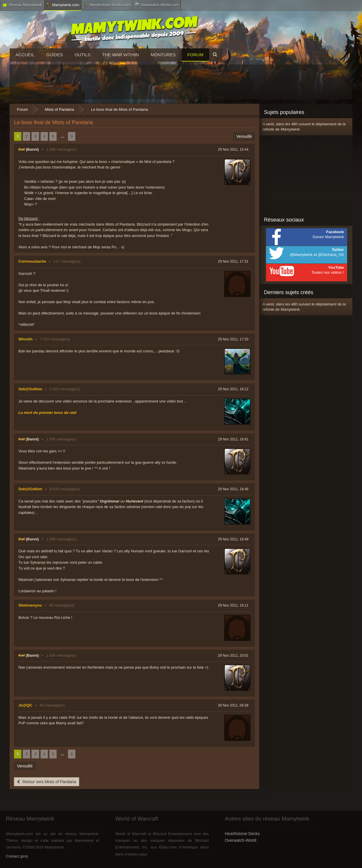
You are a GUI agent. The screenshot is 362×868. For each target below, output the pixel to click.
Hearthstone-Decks (242, 834)
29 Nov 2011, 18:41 (233, 439)
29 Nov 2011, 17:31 (233, 261)
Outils (83, 55)
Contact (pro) (17, 856)
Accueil (25, 55)
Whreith (25, 339)
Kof (22, 149)
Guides (55, 55)
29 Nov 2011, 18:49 (233, 539)
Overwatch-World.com (157, 5)
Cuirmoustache (32, 261)
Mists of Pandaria (60, 109)
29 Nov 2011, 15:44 (233, 150)
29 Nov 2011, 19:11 (233, 605)
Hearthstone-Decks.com (107, 5)
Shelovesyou (30, 605)
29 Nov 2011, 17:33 (233, 339)
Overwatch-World (241, 840)
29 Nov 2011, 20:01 (233, 656)
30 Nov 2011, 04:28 (233, 705)
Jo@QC (25, 705)
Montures (163, 55)
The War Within (121, 55)
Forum (195, 55)
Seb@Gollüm (30, 389)
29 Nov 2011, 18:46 (233, 489)
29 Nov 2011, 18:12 (233, 389)
